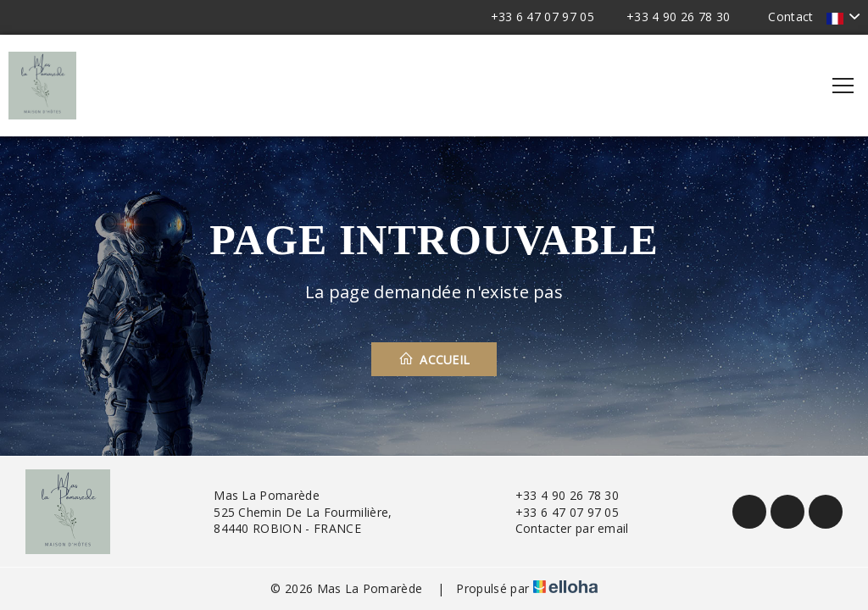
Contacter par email (562, 528)
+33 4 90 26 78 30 (557, 495)
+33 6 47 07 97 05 (557, 512)
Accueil (434, 359)
